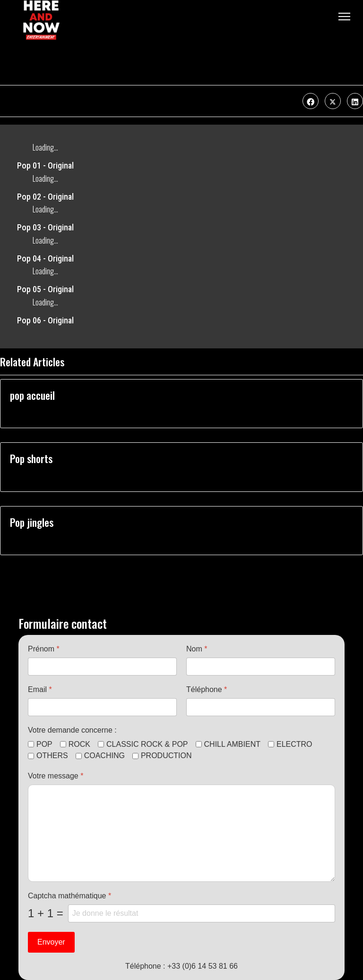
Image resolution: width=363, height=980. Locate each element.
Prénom (44, 649)
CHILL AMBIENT (232, 744)
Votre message (56, 776)
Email (40, 689)
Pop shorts (31, 458)
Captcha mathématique (69, 896)
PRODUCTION (166, 756)
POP (44, 744)
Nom (197, 649)
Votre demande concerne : (72, 730)
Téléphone (207, 689)
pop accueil (32, 395)
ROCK (79, 744)
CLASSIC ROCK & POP (147, 744)
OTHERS (52, 756)
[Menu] (344, 17)
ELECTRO (294, 744)
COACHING (104, 756)
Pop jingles (32, 522)
